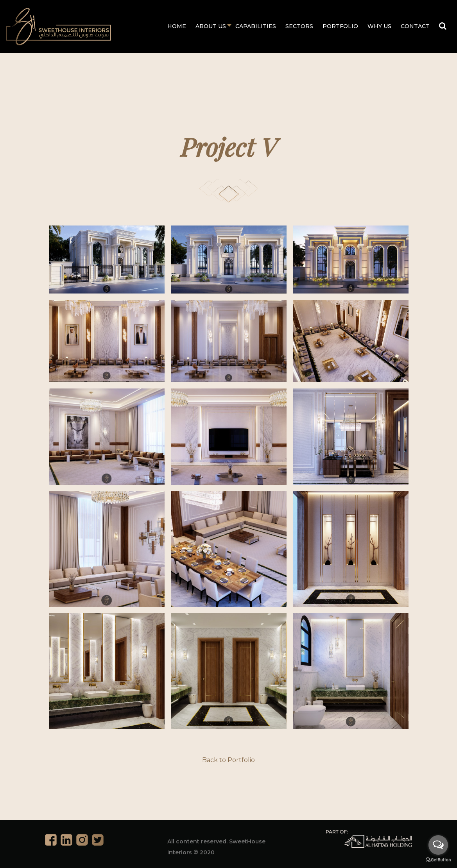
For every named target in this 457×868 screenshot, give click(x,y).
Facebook (51, 840)
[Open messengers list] (438, 845)
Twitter (98, 840)
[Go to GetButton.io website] (438, 860)
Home (177, 26)
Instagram (82, 840)
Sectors (299, 26)
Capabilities (256, 26)
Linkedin (66, 840)
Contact (415, 26)
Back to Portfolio (228, 760)
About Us (211, 26)
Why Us (379, 26)
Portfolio (340, 26)
